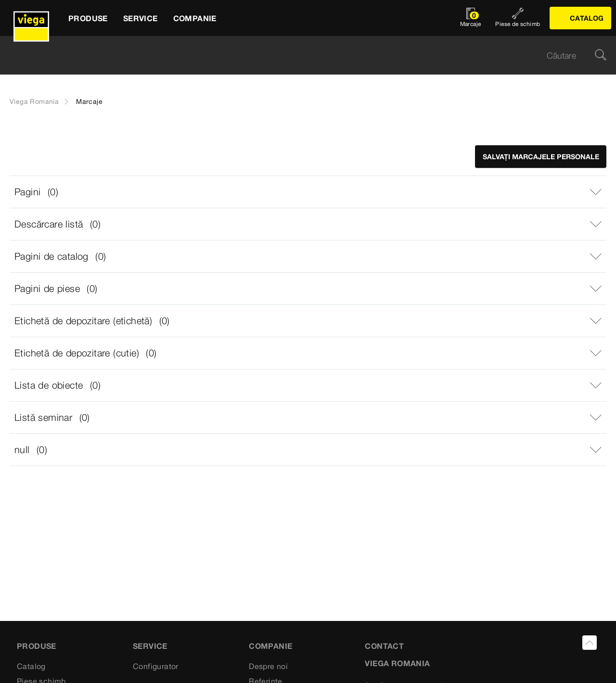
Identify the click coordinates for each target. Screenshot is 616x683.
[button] (308, 192)
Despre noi (268, 666)
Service (150, 646)
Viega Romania (34, 101)
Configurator (156, 666)
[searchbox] (300, 56)
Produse (37, 646)
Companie (270, 646)
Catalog (31, 666)
